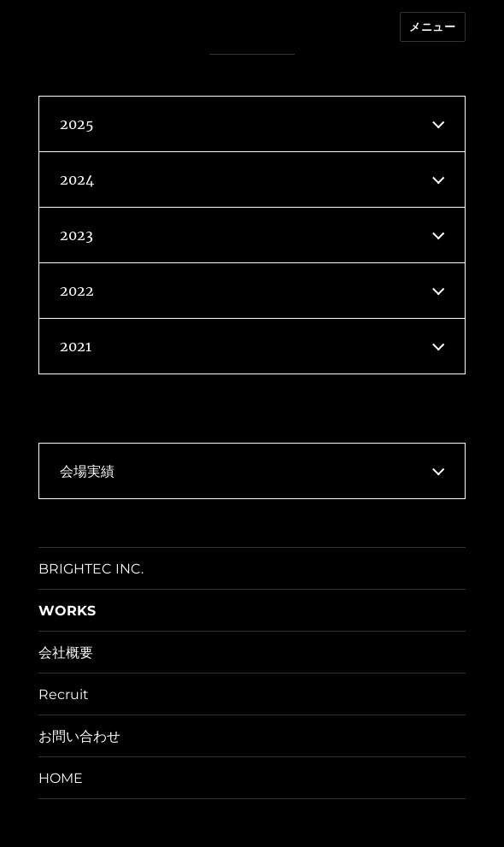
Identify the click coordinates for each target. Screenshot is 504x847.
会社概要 (66, 653)
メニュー (432, 26)
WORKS (67, 611)
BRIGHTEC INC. (91, 569)
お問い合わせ (79, 736)
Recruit (64, 694)
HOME (61, 778)
